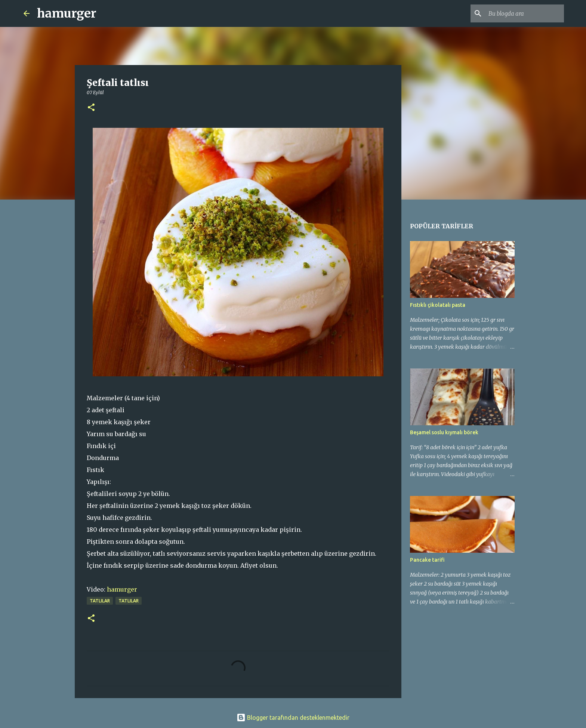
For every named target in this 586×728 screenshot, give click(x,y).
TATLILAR (129, 601)
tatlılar (100, 601)
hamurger (67, 13)
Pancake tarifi (427, 560)
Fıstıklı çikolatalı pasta (438, 305)
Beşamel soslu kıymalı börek (444, 432)
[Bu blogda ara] (525, 13)
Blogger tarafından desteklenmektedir (293, 718)
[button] (91, 108)
